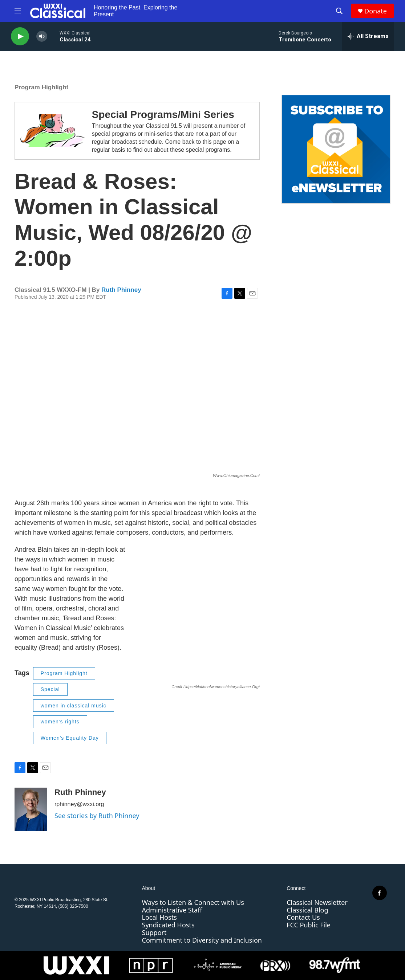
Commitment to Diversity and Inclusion (202, 940)
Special (50, 689)
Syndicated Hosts (168, 925)
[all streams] (368, 36)
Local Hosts (159, 917)
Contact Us (303, 917)
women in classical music (74, 706)
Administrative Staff (172, 910)
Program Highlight (41, 87)
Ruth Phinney (121, 290)
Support (154, 932)
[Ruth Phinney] (31, 809)
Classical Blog (307, 910)
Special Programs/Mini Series (163, 115)
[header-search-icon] (339, 11)
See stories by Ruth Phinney (97, 816)
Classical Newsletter (317, 902)
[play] (20, 36)
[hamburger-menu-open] (18, 11)
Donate (376, 11)
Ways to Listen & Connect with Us (193, 902)
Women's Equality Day (70, 738)
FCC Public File (309, 925)
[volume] (42, 36)
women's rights (60, 722)
